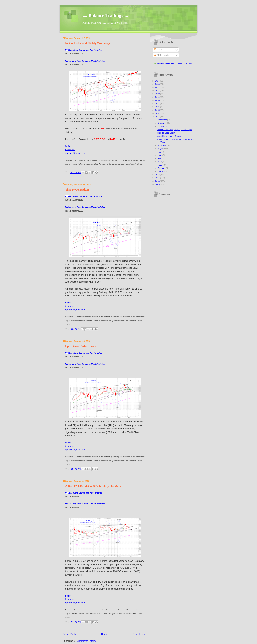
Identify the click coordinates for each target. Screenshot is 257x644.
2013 (158, 117)
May (160, 158)
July (160, 152)
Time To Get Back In (77, 190)
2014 (158, 113)
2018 (158, 100)
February (162, 168)
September (163, 145)
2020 (158, 94)
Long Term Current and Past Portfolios (84, 50)
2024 (158, 81)
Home (104, 634)
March (161, 165)
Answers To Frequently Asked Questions (174, 63)
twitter (69, 146)
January (161, 171)
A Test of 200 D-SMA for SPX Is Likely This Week (93, 486)
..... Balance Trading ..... (105, 15)
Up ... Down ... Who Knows (80, 346)
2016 (158, 107)
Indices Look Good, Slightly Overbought (88, 43)
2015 (158, 110)
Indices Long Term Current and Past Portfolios (85, 61)
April (160, 162)
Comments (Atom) (86, 641)
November (162, 123)
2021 (158, 90)
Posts (158, 50)
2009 (158, 184)
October (161, 126)
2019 (158, 97)
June (160, 155)
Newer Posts (69, 634)
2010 (158, 181)
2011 (158, 178)
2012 (158, 175)
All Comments (161, 55)
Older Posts (139, 634)
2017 (158, 104)
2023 (158, 84)
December (162, 120)
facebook (70, 149)
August (161, 149)
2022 (158, 87)
